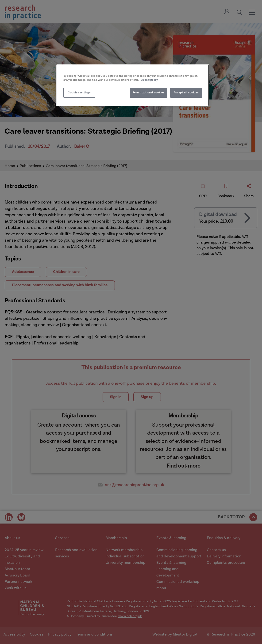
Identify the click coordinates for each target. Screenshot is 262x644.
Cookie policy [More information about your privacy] (149, 80)
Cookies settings (79, 93)
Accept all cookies (186, 93)
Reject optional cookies (148, 93)
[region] (133, 85)
